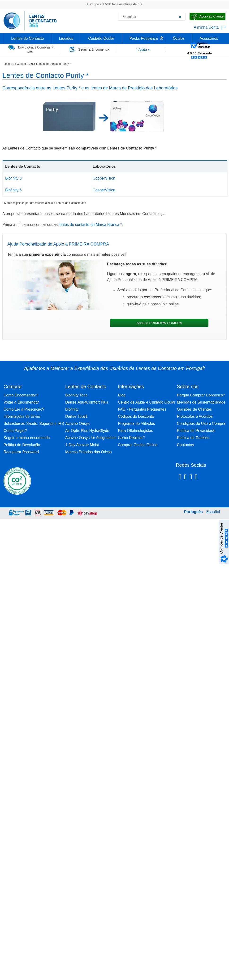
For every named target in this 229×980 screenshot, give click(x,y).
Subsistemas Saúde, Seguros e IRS (34, 424)
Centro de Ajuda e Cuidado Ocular (147, 402)
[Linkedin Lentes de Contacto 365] (191, 478)
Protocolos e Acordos (195, 416)
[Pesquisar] (180, 17)
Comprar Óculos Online (138, 445)
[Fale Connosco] (207, 16)
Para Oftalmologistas (136, 431)
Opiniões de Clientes (194, 409)
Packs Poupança (144, 38)
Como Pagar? (15, 431)
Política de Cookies (193, 438)
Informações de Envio (22, 416)
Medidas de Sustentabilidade (201, 402)
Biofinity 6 (13, 190)
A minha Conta (206, 27)
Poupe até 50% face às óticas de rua (114, 4)
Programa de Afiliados (136, 424)
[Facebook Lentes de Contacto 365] (180, 478)
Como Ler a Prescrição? (24, 409)
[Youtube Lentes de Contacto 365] (208, 478)
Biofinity (72, 409)
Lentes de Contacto (28, 38)
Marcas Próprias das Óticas (89, 452)
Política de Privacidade (196, 431)
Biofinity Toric (76, 395)
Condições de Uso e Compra (201, 424)
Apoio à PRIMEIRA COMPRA (159, 323)
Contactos (186, 445)
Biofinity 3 (13, 178)
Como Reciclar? (131, 438)
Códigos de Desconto (136, 416)
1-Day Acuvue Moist (82, 445)
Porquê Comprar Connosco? (201, 395)
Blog (122, 395)
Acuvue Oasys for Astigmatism (91, 438)
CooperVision (104, 178)
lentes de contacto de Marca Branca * (90, 225)
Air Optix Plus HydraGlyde (87, 431)
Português (193, 512)
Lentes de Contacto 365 (19, 64)
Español (213, 512)
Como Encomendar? (21, 395)
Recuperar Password (21, 452)
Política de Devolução (22, 445)
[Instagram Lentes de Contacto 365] (185, 478)
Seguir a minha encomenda (27, 438)
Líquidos (66, 38)
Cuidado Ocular (101, 38)
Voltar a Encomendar (21, 402)
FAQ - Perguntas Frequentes (142, 409)
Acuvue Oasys (77, 424)
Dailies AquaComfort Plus (87, 402)
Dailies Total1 (76, 416)
